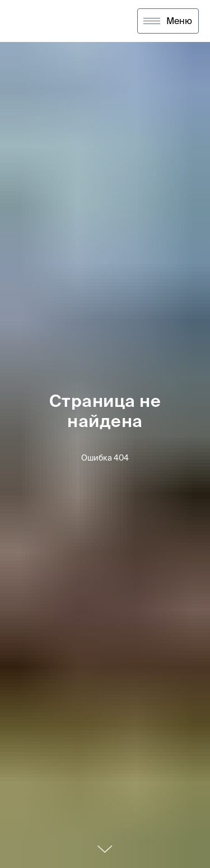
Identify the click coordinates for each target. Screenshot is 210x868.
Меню (179, 21)
